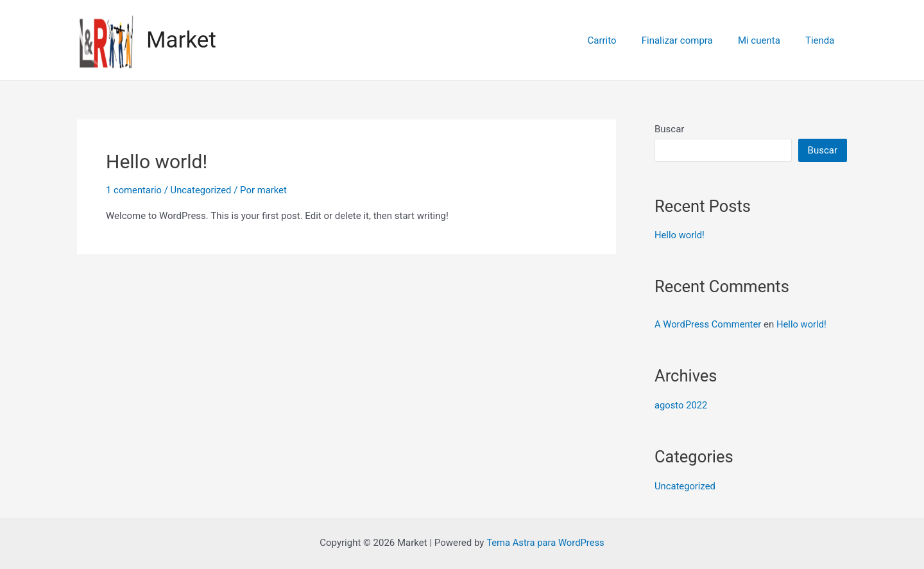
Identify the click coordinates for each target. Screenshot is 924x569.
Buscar (669, 129)
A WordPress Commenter (709, 324)
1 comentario (134, 190)
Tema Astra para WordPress (545, 543)
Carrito (623, 40)
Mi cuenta (768, 40)
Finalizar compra (692, 40)
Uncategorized (202, 190)
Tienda (823, 40)
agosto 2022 (681, 405)
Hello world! (157, 162)
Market (181, 40)
